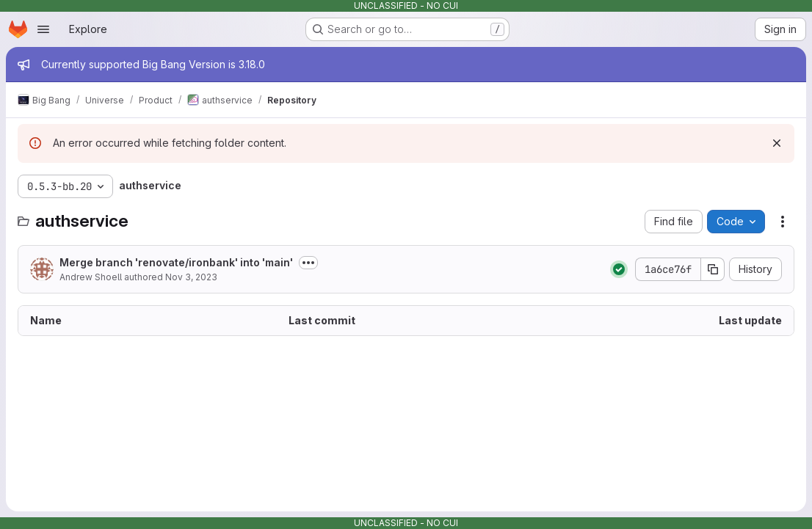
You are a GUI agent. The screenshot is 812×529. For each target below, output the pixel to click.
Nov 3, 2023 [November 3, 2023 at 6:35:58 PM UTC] (191, 277)
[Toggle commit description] (308, 263)
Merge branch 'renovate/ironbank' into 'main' (176, 262)
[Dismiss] (777, 143)
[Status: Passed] (619, 269)
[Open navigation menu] (43, 29)
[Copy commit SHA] (713, 269)
